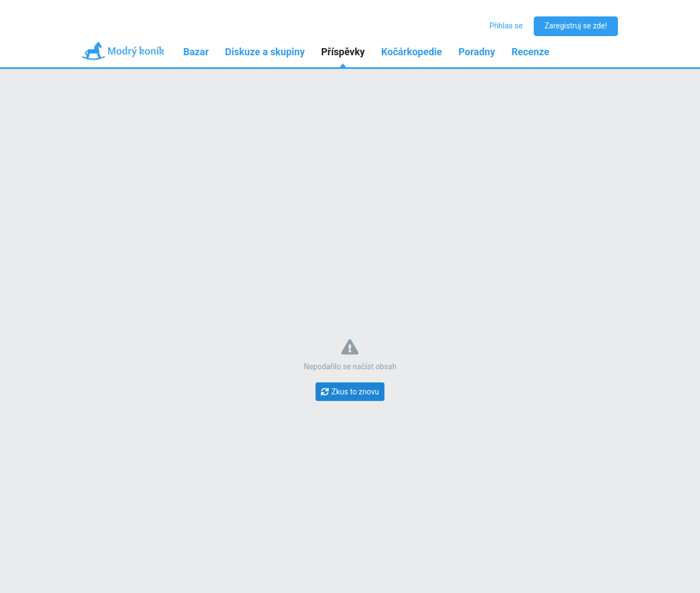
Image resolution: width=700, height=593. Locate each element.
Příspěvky (343, 52)
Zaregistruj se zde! (576, 26)
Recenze (530, 52)
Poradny (477, 52)
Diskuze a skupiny (265, 52)
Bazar (196, 52)
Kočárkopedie (412, 52)
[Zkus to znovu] (350, 392)
